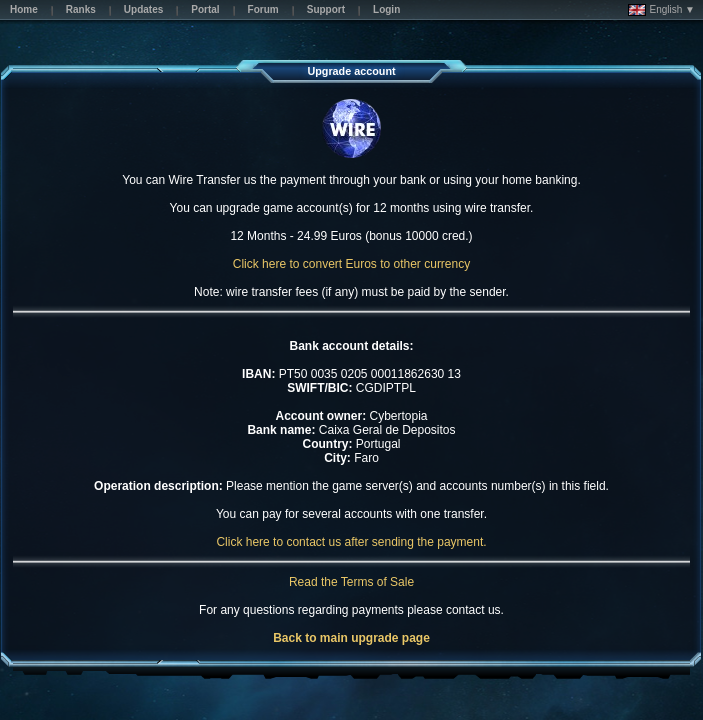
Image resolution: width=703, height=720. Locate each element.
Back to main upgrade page (351, 638)
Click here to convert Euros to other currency (351, 264)
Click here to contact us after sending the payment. (351, 542)
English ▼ (661, 10)
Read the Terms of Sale (351, 582)
